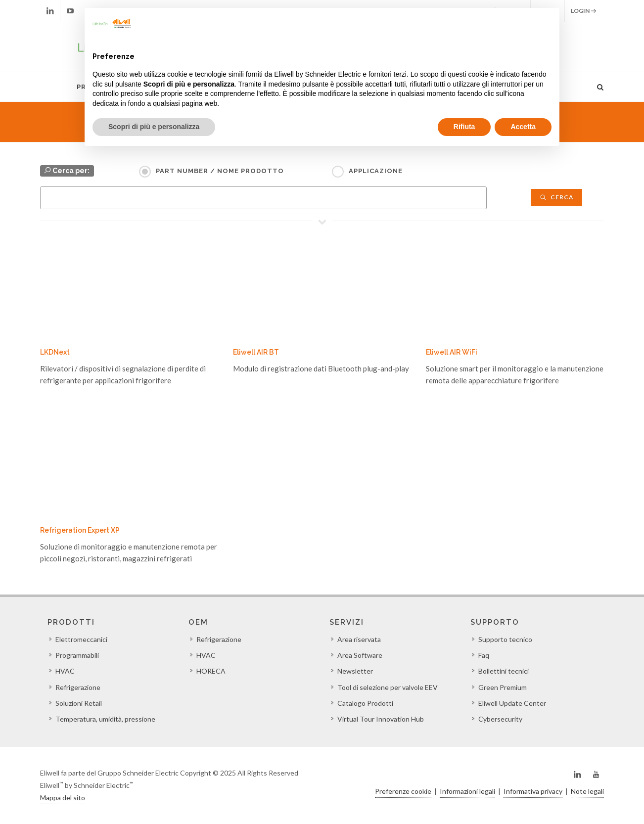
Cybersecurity (500, 719)
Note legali (587, 791)
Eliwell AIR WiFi (452, 352)
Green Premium (503, 687)
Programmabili (77, 655)
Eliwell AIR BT (256, 352)
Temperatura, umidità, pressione (105, 719)
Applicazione (376, 171)
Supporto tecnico (505, 639)
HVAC (65, 671)
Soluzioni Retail (79, 703)
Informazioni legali (467, 791)
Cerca (556, 197)
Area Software (360, 655)
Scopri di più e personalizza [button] (154, 127)
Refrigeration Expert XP (80, 530)
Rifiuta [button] (464, 127)
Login (584, 11)
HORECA (211, 671)
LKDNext (55, 352)
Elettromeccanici (81, 639)
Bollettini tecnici (504, 671)
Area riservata (359, 639)
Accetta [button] (523, 127)
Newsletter (355, 671)
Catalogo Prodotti (365, 703)
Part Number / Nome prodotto (220, 171)
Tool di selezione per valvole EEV (388, 687)
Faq (484, 655)
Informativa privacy (533, 791)
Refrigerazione (78, 687)
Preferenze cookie (403, 791)
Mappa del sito (63, 798)
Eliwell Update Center (512, 703)
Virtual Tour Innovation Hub (381, 719)
